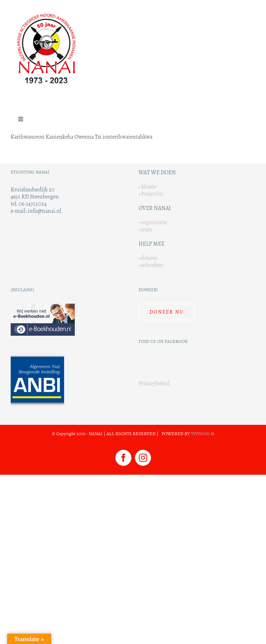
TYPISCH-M (203, 434)
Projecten (152, 194)
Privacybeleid (154, 383)
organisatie (154, 222)
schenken (152, 265)
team (147, 229)
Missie (149, 187)
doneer (149, 258)
